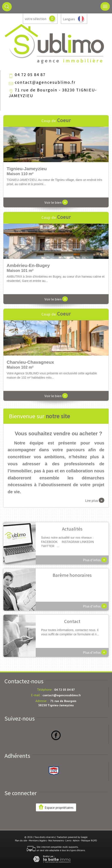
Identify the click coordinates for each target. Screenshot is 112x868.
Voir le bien (56, 202)
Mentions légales (38, 841)
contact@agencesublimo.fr (45, 82)
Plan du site (21, 841)
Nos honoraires (56, 841)
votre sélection (36, 19)
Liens (68, 841)
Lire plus (95, 500)
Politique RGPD (89, 841)
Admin (76, 841)
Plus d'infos (95, 560)
